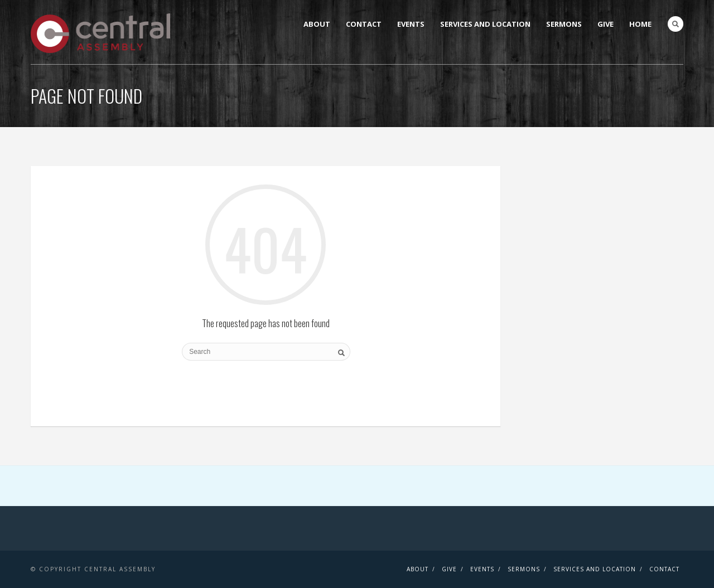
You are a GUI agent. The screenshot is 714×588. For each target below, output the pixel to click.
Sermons (564, 24)
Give (606, 24)
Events (411, 24)
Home (640, 24)
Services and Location (485, 24)
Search (676, 24)
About (317, 24)
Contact (364, 24)
